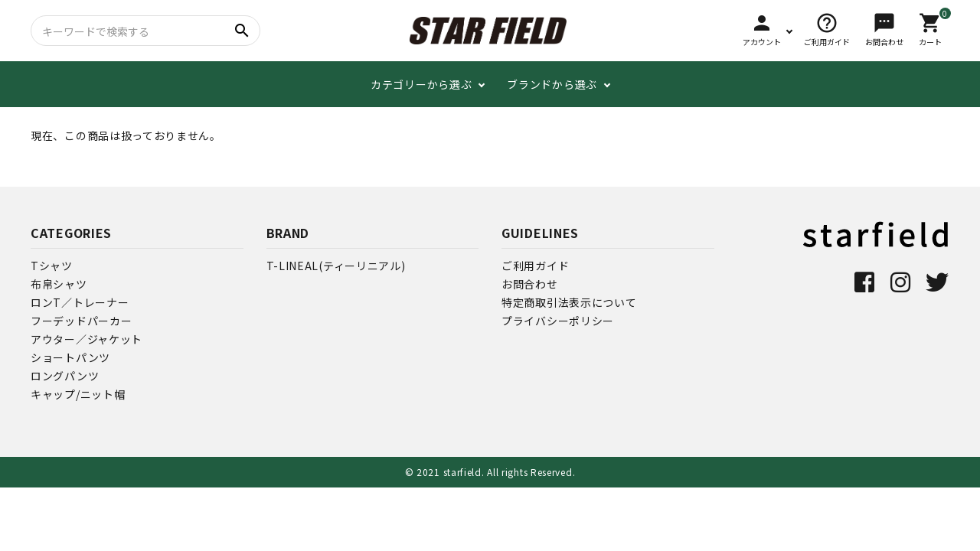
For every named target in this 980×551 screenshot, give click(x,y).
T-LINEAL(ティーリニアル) (336, 266)
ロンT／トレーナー (80, 302)
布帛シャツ (59, 284)
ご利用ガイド (535, 266)
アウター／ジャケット (87, 339)
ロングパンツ (65, 376)
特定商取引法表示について (569, 302)
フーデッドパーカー (81, 321)
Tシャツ (52, 266)
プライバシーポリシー (558, 321)
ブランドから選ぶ (552, 84)
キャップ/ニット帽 (78, 394)
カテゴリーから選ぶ (421, 84)
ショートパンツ (70, 357)
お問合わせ (530, 284)
